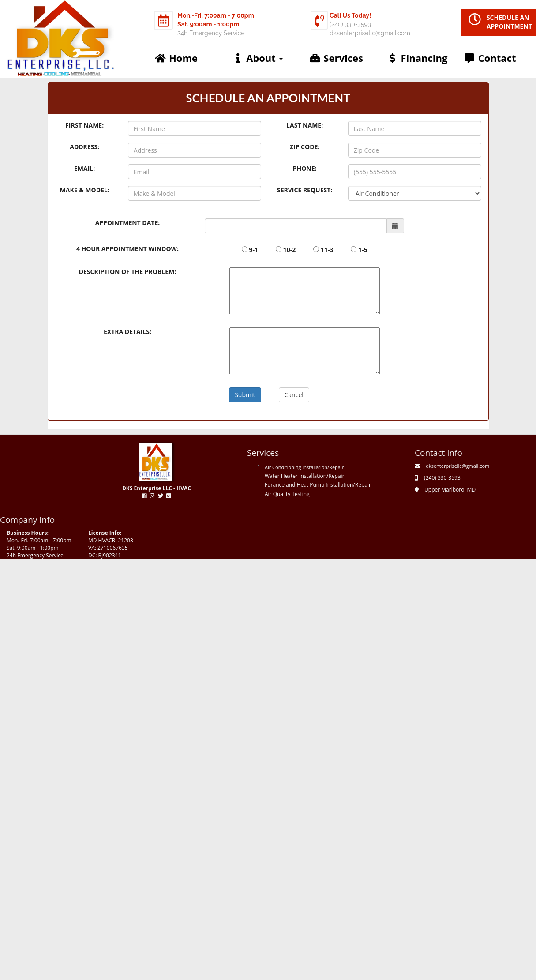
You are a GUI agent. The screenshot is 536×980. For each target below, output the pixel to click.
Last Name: (305, 125)
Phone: (305, 168)
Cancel (294, 395)
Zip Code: (305, 147)
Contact (490, 58)
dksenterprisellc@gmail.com (457, 466)
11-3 (327, 250)
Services (336, 58)
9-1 (254, 250)
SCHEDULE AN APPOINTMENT (509, 22)
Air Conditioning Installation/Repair (304, 467)
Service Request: (305, 190)
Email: (84, 168)
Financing (417, 58)
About (257, 58)
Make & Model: (85, 190)
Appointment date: (128, 223)
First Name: (84, 125)
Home (176, 58)
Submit (245, 395)
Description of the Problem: (128, 272)
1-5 (363, 250)
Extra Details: (127, 332)
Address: (84, 147)
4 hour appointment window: (127, 249)
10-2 (290, 250)
